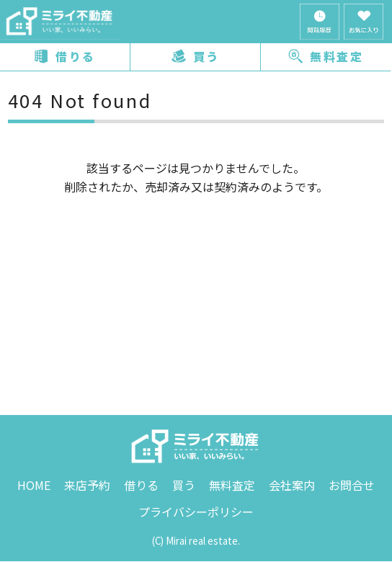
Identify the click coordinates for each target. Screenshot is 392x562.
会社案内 (292, 485)
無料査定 (326, 56)
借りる (64, 56)
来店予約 (87, 485)
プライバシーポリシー (196, 512)
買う (196, 56)
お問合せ (352, 485)
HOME (34, 485)
